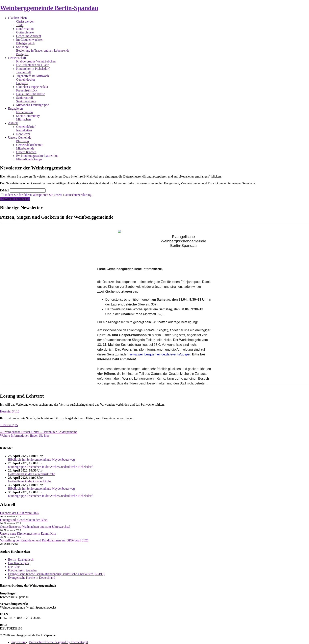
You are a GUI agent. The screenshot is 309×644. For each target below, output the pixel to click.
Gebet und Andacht (29, 36)
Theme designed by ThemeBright (66, 642)
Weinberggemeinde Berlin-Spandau (49, 8)
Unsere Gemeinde (20, 138)
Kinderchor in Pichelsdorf (33, 69)
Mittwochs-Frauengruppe (33, 105)
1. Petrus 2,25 (9, 425)
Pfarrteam (22, 141)
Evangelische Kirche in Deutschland (32, 578)
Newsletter (23, 134)
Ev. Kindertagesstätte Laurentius (37, 156)
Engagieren (15, 109)
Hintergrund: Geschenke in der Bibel (24, 520)
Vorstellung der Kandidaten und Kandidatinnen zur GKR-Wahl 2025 (44, 540)
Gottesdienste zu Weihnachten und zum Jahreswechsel (35, 527)
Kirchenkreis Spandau (22, 570)
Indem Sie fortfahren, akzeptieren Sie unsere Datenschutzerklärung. (49, 195)
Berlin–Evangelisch (21, 559)
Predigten (22, 54)
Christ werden (25, 21)
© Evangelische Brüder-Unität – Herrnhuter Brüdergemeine (39, 432)
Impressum (18, 642)
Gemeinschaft (17, 58)
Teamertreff (24, 72)
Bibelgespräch (25, 43)
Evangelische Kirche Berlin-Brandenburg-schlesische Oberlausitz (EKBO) (56, 574)
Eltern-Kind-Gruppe (29, 159)
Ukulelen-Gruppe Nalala (32, 87)
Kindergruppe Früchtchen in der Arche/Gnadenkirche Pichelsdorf (50, 467)
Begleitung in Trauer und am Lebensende (43, 50)
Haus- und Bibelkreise (31, 94)
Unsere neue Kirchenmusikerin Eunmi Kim (28, 533)
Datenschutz (37, 642)
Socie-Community (28, 116)
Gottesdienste (25, 32)
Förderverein (24, 112)
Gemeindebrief (26, 127)
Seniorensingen (26, 101)
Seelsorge (22, 47)
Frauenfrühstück (27, 90)
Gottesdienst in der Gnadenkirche (30, 481)
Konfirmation (25, 29)
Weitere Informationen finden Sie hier (24, 436)
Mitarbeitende (25, 148)
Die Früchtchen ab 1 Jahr (32, 65)
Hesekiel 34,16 (10, 411)
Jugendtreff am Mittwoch (32, 76)
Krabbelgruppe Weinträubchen (36, 61)
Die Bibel (14, 567)
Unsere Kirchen (26, 152)
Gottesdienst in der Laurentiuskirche (32, 474)
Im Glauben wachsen (30, 40)
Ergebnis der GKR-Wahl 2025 (20, 513)
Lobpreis (22, 83)
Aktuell (13, 123)
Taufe (20, 25)
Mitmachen (23, 119)
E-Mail (5, 190)
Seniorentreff (25, 98)
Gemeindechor (26, 79)
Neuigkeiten (24, 130)
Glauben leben (17, 18)
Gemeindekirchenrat (29, 145)
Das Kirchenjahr (19, 563)
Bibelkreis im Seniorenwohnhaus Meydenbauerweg (41, 460)
